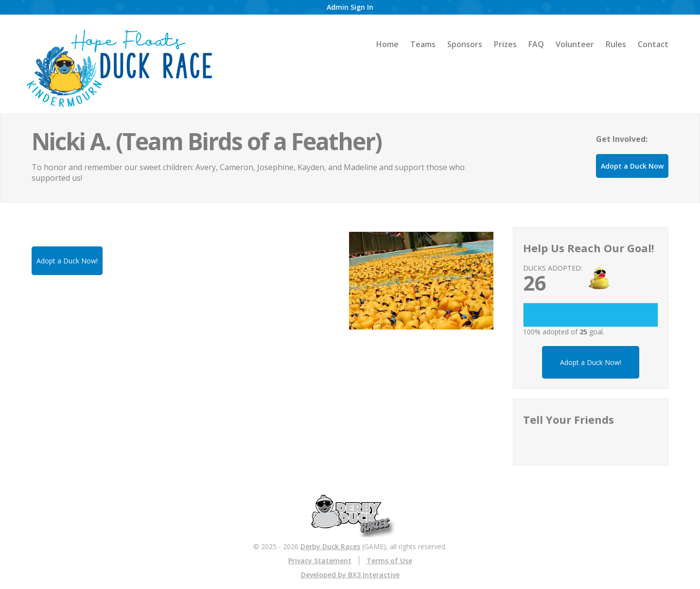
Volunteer (575, 44)
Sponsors (465, 44)
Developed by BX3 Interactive (350, 575)
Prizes (505, 44)
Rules (616, 44)
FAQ (536, 44)
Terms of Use (389, 561)
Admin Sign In (350, 7)
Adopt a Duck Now (632, 166)
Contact (653, 44)
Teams (423, 44)
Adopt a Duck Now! (591, 362)
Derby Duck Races (330, 546)
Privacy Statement (320, 561)
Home (387, 44)
